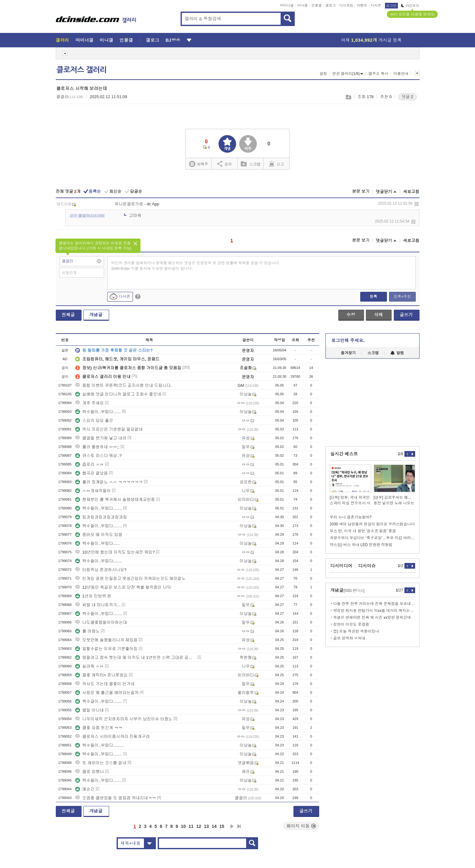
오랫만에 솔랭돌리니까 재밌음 (106, 640)
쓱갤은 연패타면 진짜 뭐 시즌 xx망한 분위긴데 (372, 618)
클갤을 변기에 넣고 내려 (101, 438)
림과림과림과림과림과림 (101, 517)
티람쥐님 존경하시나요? (101, 570)
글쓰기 (406, 315)
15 (222, 826)
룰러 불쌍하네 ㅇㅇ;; (97, 447)
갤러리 (63, 40)
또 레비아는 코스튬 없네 (101, 763)
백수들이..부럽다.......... (100, 745)
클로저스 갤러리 (82, 70)
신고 (277, 164)
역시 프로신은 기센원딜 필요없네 (109, 429)
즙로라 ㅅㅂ (90, 464)
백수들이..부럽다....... (98, 412)
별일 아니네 (90, 710)
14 (214, 826)
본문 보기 (361, 191)
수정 (351, 315)
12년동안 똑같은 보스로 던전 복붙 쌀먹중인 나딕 (123, 587)
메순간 (85, 789)
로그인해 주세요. (348, 340)
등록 (373, 297)
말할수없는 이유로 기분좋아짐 (106, 649)
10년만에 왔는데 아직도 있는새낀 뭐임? (115, 552)
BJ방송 (173, 40)
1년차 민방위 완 (93, 596)
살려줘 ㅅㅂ (90, 666)
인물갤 (317, 5)
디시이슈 (367, 566)
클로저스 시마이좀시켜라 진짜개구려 (112, 736)
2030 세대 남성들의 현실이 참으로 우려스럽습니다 (372, 524)
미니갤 (302, 5)
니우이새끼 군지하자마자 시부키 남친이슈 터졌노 (124, 719)
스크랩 (348, 97)
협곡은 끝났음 (92, 473)
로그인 (391, 6)
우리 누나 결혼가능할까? (351, 517)
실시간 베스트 (344, 454)
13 (207, 826)
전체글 (68, 315)
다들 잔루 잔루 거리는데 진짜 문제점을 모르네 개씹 (374, 604)
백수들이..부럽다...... (98, 543)
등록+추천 (402, 297)
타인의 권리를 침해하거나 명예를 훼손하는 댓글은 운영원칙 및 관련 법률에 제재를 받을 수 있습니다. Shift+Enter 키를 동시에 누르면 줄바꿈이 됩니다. (196, 266)
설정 (323, 74)
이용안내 (401, 74)
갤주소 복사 (378, 74)
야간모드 (410, 6)
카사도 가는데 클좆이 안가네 (105, 684)
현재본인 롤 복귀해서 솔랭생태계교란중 (115, 500)
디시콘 (376, 5)
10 (183, 826)
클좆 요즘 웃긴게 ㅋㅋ (99, 728)
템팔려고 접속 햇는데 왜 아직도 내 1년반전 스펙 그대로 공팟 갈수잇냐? (136, 658)
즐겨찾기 (348, 353)
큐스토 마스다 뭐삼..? (98, 456)
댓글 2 (407, 97)
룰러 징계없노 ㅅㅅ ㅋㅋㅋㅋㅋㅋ (109, 482)
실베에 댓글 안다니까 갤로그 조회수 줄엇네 (118, 394)
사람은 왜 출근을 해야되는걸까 (107, 693)
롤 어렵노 (87, 631)
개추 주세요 (90, 403)
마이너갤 (287, 5)
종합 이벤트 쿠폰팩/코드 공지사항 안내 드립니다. (123, 385)
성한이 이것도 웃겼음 (351, 624)
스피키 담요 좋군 (94, 421)
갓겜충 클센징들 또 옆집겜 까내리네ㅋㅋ (116, 798)
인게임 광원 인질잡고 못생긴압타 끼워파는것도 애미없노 (130, 579)
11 (191, 826)
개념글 (96, 315)
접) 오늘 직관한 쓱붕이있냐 (356, 631)
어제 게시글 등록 (371, 40)
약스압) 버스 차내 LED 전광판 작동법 (361, 545)
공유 (225, 164)
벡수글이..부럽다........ (99, 701)
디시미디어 (341, 566)
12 (199, 826)
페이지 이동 (301, 826)
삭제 (417, 204)
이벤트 (362, 5)
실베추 (198, 164)
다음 (232, 826)
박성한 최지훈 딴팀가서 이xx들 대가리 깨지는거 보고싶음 (374, 611)
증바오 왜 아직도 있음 (99, 535)
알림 (397, 353)
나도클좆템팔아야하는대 (101, 622)
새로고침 (411, 192)
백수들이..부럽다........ (99, 508)
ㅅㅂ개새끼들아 (93, 491)
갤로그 (331, 5)
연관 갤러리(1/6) (348, 74)
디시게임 (346, 5)
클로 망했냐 (90, 772)
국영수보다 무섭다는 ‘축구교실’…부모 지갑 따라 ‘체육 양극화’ (372, 538)
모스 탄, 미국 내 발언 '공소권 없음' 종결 (363, 531)
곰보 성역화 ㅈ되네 (349, 638)
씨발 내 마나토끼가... (98, 605)
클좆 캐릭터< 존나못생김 (101, 675)
